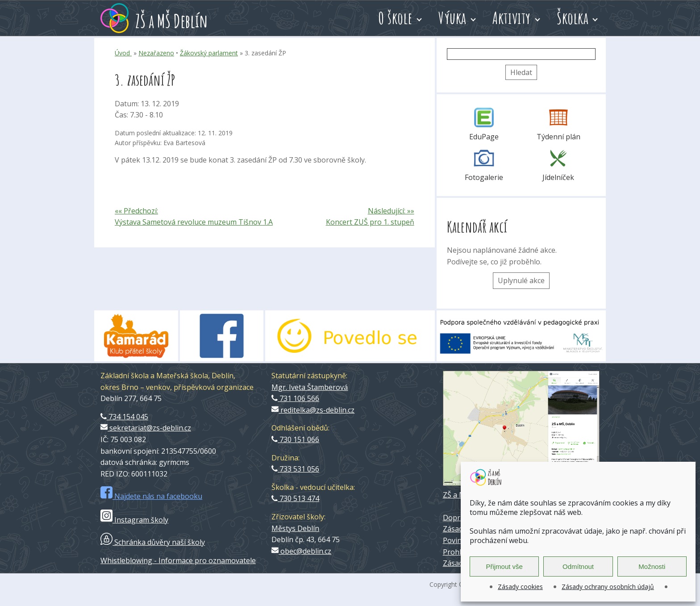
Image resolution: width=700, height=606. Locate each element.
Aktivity (512, 18)
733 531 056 (295, 469)
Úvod (123, 53)
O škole (395, 18)
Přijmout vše (504, 566)
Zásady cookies (520, 587)
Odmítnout (578, 566)
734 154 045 (124, 417)
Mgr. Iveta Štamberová (310, 387)
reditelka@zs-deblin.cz (313, 410)
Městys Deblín (295, 528)
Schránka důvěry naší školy (153, 542)
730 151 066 (295, 439)
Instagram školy (134, 520)
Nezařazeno (156, 53)
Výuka (452, 18)
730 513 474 (295, 498)
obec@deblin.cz (301, 551)
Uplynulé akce (521, 280)
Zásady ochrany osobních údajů (608, 587)
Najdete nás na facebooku (151, 496)
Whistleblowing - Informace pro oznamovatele (178, 560)
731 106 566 (295, 398)
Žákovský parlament (209, 53)
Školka (573, 18)
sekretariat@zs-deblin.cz (146, 428)
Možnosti (652, 566)
